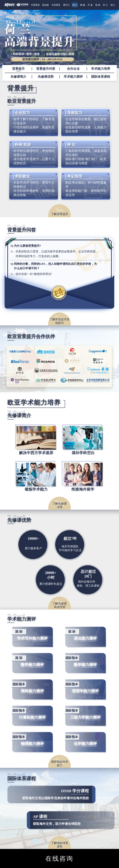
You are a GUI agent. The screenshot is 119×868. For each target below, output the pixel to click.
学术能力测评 (73, 77)
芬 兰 (105, 5)
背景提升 (18, 69)
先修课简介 (18, 77)
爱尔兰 (66, 5)
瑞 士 (113, 5)
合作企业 (73, 69)
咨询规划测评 (42, 60)
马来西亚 (56, 5)
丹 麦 (90, 5)
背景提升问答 (46, 69)
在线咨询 (59, 858)
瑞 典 (98, 5)
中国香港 (35, 5)
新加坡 (46, 5)
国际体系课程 (101, 77)
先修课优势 (46, 77)
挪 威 (83, 5)
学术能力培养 (101, 69)
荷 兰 (75, 5)
